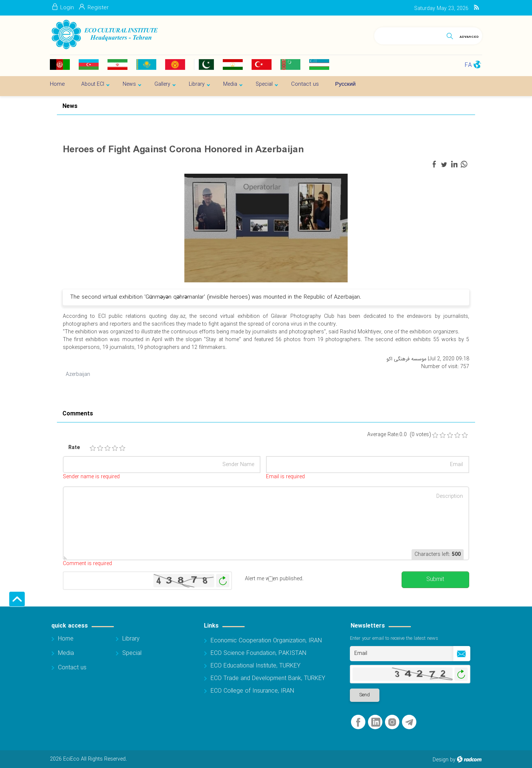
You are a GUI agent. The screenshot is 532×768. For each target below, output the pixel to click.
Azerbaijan (78, 374)
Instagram (392, 722)
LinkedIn (376, 722)
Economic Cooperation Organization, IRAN (266, 641)
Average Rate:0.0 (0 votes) (399, 435)
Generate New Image (223, 581)
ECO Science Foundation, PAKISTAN (258, 653)
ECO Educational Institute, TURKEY (255, 666)
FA (468, 65)
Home (66, 639)
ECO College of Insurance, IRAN (252, 691)
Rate (74, 448)
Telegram (409, 722)
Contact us (72, 668)
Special (132, 653)
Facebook (358, 722)
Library (131, 639)
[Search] (409, 35)
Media (66, 653)
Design (441, 760)
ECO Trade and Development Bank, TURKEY (268, 678)
